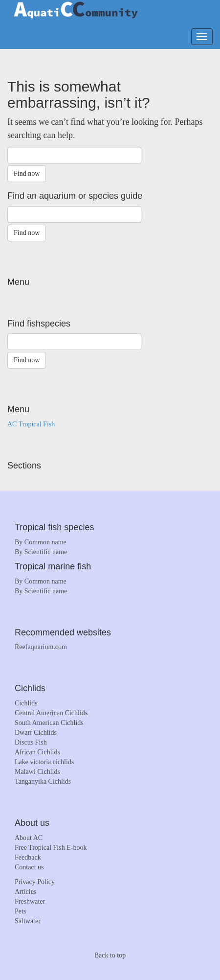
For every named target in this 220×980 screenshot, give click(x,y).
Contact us (29, 867)
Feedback (28, 857)
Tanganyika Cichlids (43, 782)
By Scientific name (41, 552)
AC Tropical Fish (31, 424)
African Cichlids (37, 752)
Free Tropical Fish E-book (51, 848)
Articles (25, 892)
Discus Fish (31, 742)
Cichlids (26, 703)
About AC (29, 838)
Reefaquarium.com (41, 647)
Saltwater (28, 921)
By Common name (41, 542)
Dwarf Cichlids (36, 733)
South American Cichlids (49, 723)
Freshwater (30, 901)
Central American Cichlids (51, 713)
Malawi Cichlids (37, 772)
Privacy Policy (35, 882)
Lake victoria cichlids (44, 762)
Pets (20, 911)
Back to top (110, 955)
